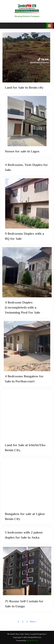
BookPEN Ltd (32, 641)
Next (32, 622)
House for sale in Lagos (22, 151)
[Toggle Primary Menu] (49, 26)
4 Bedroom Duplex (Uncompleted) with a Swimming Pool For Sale (23, 307)
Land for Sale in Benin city (24, 87)
